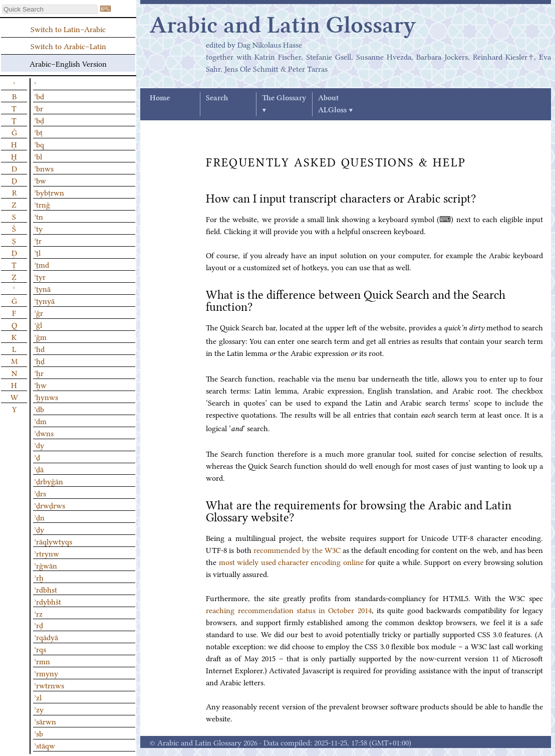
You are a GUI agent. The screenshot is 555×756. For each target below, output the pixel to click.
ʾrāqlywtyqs (53, 541)
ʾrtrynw (47, 553)
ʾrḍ (39, 625)
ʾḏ (37, 457)
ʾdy (39, 445)
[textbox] (50, 9)
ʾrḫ (39, 577)
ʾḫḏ (39, 360)
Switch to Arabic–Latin (68, 46)
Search (217, 98)
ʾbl (38, 156)
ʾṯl (37, 252)
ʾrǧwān (46, 565)
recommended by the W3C (297, 549)
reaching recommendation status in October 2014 (289, 610)
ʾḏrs (40, 493)
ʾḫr (39, 372)
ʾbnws (44, 168)
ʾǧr (39, 312)
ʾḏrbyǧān (49, 481)
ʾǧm (40, 336)
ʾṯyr (40, 276)
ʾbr (39, 108)
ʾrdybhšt (48, 601)
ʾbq (39, 144)
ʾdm (40, 421)
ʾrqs (40, 649)
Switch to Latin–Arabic (68, 29)
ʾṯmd (42, 264)
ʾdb (39, 409)
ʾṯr (38, 240)
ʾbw (40, 180)
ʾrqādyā (46, 637)
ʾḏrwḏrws (50, 505)
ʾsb (39, 733)
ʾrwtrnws (49, 685)
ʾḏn (39, 517)
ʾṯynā (42, 288)
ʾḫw (40, 385)
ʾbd (39, 96)
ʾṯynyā (44, 300)
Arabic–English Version (68, 63)
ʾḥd (39, 348)
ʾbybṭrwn (49, 192)
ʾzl (38, 697)
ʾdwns (44, 433)
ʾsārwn (45, 721)
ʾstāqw (45, 745)
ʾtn (39, 216)
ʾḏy (39, 529)
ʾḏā (39, 469)
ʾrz (38, 613)
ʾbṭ (38, 132)
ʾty (38, 228)
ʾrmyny (46, 673)
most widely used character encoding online (291, 561)
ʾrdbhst (46, 589)
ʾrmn (42, 661)
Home (160, 98)
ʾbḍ (39, 120)
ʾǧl (38, 324)
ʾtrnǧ (42, 204)
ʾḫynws (46, 397)
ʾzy (39, 709)
